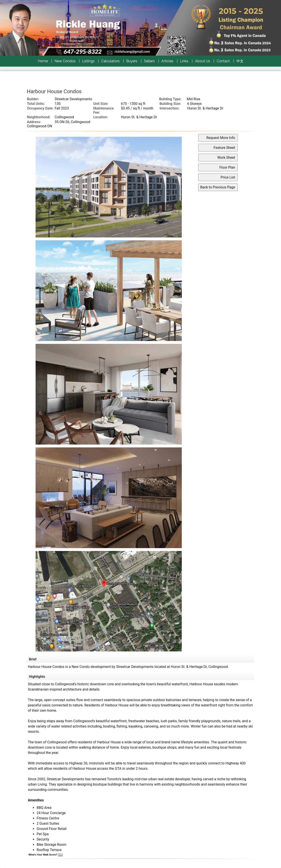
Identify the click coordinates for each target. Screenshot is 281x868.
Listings (88, 61)
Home (43, 61)
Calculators (110, 61)
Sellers (149, 61)
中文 (240, 61)
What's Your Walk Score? (46, 855)
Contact (223, 61)
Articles (167, 61)
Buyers (132, 61)
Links (184, 61)
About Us (203, 61)
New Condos (65, 61)
